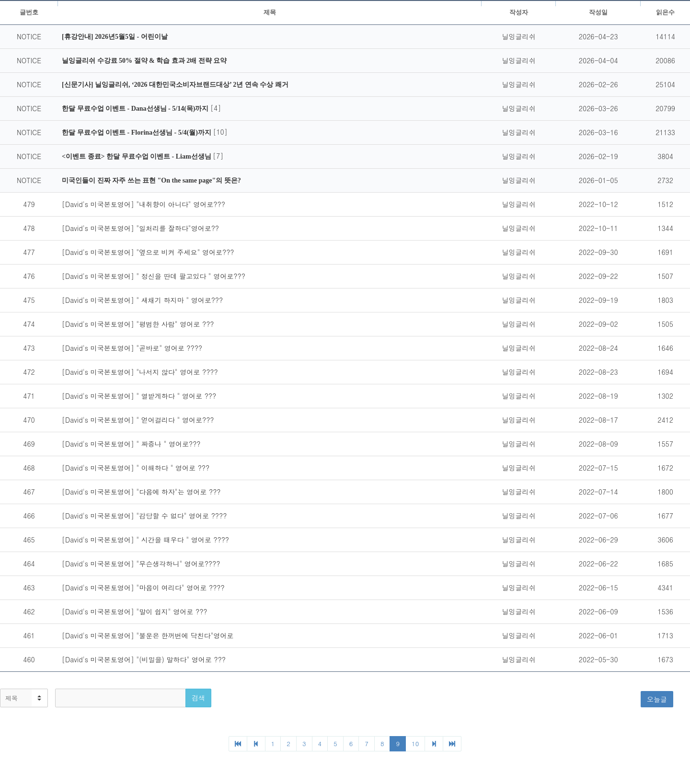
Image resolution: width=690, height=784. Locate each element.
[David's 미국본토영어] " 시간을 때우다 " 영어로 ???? (145, 540)
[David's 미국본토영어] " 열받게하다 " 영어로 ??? (139, 396)
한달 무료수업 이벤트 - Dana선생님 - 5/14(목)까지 (136, 109)
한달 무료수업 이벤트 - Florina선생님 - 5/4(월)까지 (137, 133)
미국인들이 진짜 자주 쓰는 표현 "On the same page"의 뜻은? (151, 180)
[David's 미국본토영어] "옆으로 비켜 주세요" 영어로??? (148, 252)
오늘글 (657, 699)
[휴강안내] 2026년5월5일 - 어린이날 (115, 37)
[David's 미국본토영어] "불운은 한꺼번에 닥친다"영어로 (148, 635)
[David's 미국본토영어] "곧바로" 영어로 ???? (132, 348)
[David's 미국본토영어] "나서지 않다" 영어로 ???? (140, 372)
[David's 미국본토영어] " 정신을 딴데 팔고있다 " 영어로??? (154, 276)
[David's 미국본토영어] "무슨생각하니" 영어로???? (141, 564)
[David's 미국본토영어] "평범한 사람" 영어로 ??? (138, 324)
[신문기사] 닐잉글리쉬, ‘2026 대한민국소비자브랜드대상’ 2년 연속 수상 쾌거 (175, 85)
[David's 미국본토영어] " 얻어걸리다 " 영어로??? (138, 420)
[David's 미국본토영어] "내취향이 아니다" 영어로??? (144, 204)
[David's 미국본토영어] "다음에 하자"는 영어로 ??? (141, 492)
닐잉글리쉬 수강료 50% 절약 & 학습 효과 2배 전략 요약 (144, 61)
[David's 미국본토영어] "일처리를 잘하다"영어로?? (140, 228)
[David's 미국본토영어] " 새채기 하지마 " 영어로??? (142, 300)
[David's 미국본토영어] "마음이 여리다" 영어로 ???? (143, 588)
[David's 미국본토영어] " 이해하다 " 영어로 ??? (136, 468)
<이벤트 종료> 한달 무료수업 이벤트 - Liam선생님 (137, 156)
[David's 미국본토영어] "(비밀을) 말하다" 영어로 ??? (144, 659)
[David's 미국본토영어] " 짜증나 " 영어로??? (131, 444)
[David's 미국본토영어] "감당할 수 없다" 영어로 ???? (144, 516)
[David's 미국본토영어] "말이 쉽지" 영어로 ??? (134, 611)
